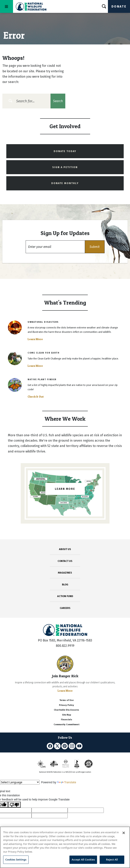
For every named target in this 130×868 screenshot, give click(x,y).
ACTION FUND (65, 596)
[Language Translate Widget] (20, 782)
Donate (119, 6)
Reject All (112, 860)
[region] (65, 847)
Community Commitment (66, 725)
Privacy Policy (66, 705)
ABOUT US (65, 549)
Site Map (67, 715)
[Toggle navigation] (7, 6)
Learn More (35, 339)
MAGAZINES (65, 573)
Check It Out (36, 397)
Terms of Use (66, 700)
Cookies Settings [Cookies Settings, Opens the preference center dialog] (16, 860)
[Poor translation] (14, 805)
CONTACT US (65, 561)
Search (58, 101)
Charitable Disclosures (66, 710)
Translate (67, 782)
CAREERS (65, 608)
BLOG (65, 584)
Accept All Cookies (83, 860)
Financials (67, 720)
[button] (95, 247)
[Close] (124, 833)
